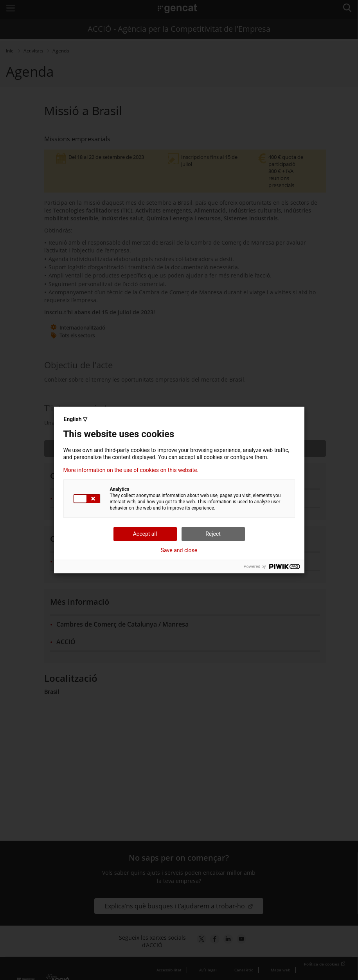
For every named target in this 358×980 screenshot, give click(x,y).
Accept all (145, 534)
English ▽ (76, 419)
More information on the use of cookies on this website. (131, 470)
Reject (213, 534)
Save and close (179, 550)
